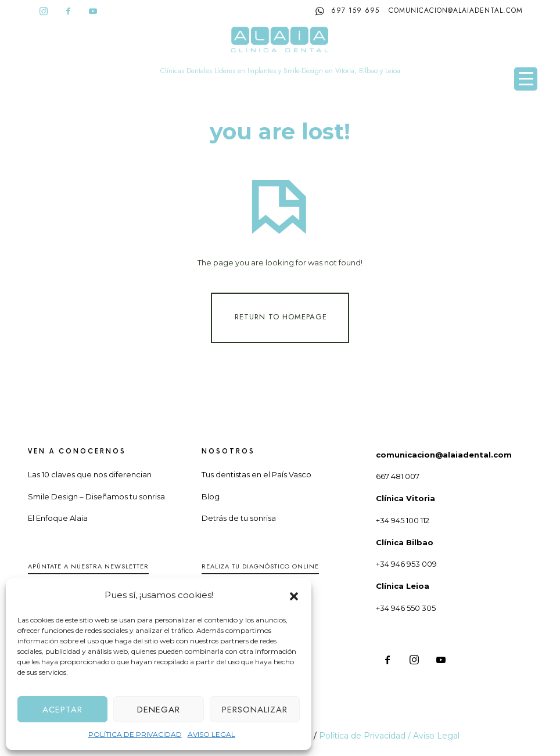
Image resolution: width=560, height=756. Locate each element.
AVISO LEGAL (211, 734)
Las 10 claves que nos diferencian (90, 474)
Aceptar (62, 710)
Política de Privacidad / (366, 736)
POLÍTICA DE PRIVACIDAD (135, 734)
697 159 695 (347, 11)
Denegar (159, 710)
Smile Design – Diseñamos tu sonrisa (96, 496)
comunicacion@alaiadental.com (456, 10)
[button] (294, 595)
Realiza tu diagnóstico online (260, 566)
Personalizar (255, 710)
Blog (211, 496)
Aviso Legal (436, 736)
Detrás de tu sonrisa (239, 518)
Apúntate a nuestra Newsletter (88, 566)
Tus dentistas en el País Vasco (256, 474)
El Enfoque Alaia (58, 518)
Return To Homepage (281, 317)
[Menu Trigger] (526, 79)
